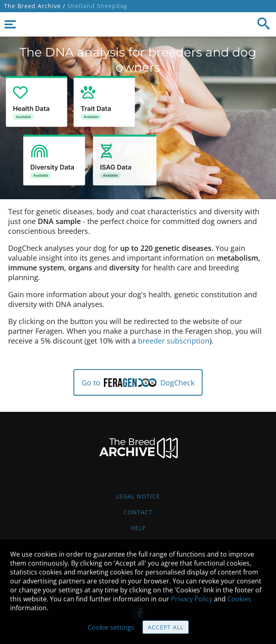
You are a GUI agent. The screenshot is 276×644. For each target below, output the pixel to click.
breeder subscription (174, 341)
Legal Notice (138, 496)
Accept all (166, 627)
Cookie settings (111, 627)
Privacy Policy (192, 599)
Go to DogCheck (138, 382)
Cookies (239, 599)
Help (138, 528)
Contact (138, 512)
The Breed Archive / (35, 6)
